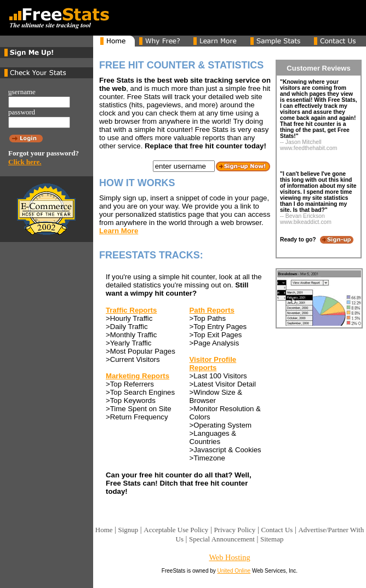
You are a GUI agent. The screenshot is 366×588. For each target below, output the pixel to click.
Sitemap (272, 539)
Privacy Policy (235, 530)
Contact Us (277, 530)
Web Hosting (229, 557)
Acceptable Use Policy (176, 530)
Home (104, 530)
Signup (128, 530)
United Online (234, 571)
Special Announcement (222, 539)
